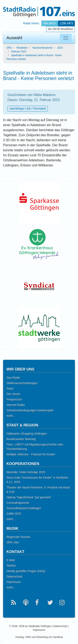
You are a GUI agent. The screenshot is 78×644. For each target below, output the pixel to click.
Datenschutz (15, 577)
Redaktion (22, 48)
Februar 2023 (19, 52)
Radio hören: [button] (31, 23)
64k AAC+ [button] (50, 23)
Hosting (20, 637)
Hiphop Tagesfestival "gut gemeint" (29, 497)
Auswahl (14, 38)
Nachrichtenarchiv (42, 48)
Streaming (42, 637)
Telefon (11, 566)
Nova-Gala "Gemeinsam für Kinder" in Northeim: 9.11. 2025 (38, 480)
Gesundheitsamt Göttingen (24, 508)
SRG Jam (13, 542)
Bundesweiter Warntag (21, 439)
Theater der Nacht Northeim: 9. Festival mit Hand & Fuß (38, 490)
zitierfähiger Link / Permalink (28, 109)
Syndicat (58, 637)
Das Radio (13, 378)
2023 (60, 48)
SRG (9, 48)
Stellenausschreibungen (22, 383)
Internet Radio (16, 405)
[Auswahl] (66, 38)
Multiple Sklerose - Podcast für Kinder (31, 454)
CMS (28, 637)
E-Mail (11, 560)
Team (10, 389)
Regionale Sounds (18, 537)
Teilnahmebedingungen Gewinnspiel (30, 410)
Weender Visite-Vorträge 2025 (26, 472)
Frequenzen (14, 399)
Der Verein (13, 394)
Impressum (14, 582)
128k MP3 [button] (66, 23)
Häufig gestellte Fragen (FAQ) (26, 571)
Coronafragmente (18, 503)
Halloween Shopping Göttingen (27, 434)
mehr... (11, 416)
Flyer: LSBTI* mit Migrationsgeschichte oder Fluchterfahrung (35, 447)
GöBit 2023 (14, 514)
